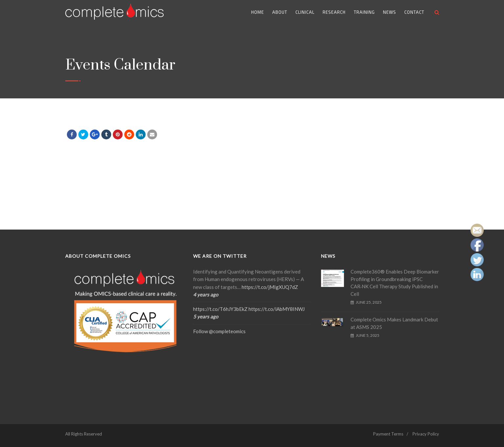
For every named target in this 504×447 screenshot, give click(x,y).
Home (258, 12)
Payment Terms (388, 434)
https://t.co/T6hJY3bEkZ (220, 309)
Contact (414, 12)
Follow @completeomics (219, 331)
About (280, 12)
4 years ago (206, 295)
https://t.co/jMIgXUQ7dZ (270, 287)
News (390, 12)
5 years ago (206, 316)
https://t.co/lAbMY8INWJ (277, 309)
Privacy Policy (426, 434)
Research (334, 12)
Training (364, 12)
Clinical (305, 12)
